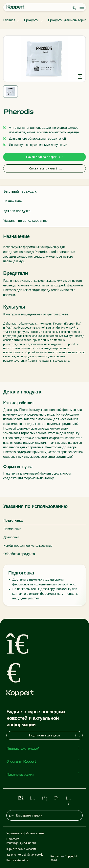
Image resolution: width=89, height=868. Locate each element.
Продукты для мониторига (68, 20)
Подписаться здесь (55, 735)
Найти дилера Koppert (44, 157)
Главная (9, 20)
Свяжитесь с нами (45, 168)
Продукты (32, 20)
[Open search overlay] (74, 8)
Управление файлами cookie (25, 833)
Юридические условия (21, 849)
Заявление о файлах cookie (25, 855)
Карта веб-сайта (17, 860)
